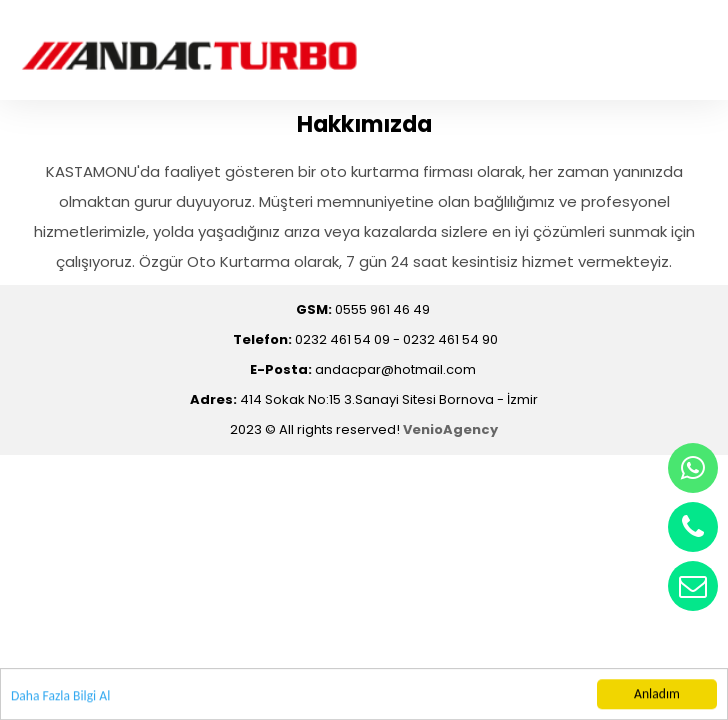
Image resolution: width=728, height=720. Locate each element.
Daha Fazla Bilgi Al (60, 697)
